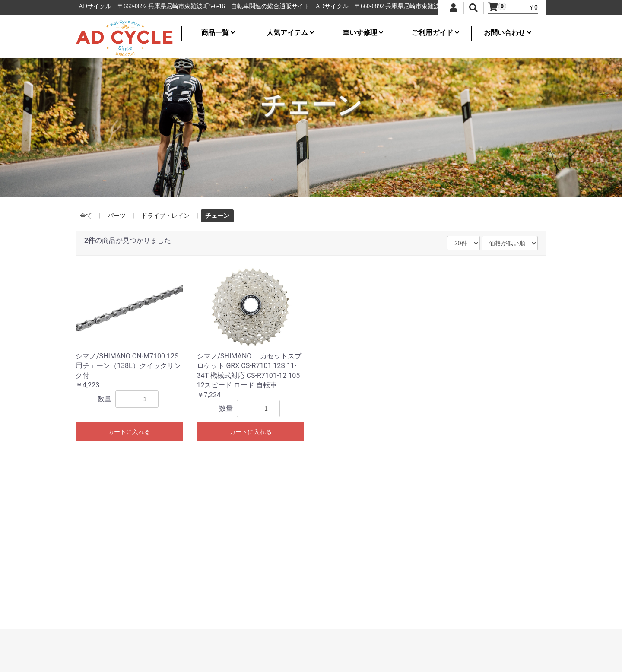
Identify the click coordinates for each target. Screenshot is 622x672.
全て (86, 216)
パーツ (117, 216)
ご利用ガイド (435, 33)
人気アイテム (290, 33)
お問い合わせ (508, 33)
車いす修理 (363, 33)
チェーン (217, 216)
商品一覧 (218, 33)
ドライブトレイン (165, 216)
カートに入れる (129, 432)
